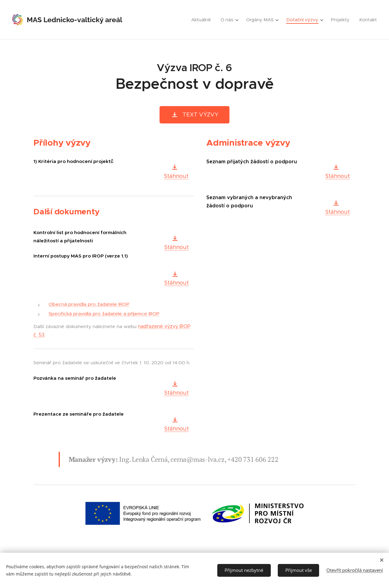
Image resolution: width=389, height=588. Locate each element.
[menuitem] (203, 20)
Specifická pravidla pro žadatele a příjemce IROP (104, 314)
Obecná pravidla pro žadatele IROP (89, 304)
